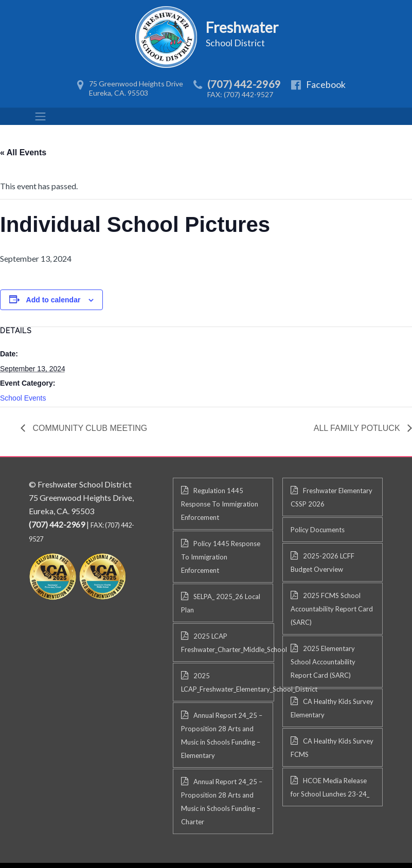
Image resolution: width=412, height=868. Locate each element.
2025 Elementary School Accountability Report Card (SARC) (323, 662)
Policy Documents (318, 530)
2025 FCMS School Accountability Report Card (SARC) (332, 609)
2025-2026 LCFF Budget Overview (323, 563)
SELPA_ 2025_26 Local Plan (221, 603)
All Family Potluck (358, 428)
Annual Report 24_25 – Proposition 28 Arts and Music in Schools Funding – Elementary (222, 735)
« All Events (23, 152)
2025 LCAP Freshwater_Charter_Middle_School (228, 643)
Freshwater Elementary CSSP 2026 (332, 497)
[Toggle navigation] (41, 116)
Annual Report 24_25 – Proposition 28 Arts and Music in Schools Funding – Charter (222, 802)
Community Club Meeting (89, 428)
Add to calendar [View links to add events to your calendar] (53, 300)
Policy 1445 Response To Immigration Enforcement (221, 557)
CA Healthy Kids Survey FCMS (332, 748)
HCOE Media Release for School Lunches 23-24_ (330, 787)
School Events (23, 398)
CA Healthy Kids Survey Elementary (332, 708)
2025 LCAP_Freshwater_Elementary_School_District (228, 682)
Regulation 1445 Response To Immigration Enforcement (220, 504)
